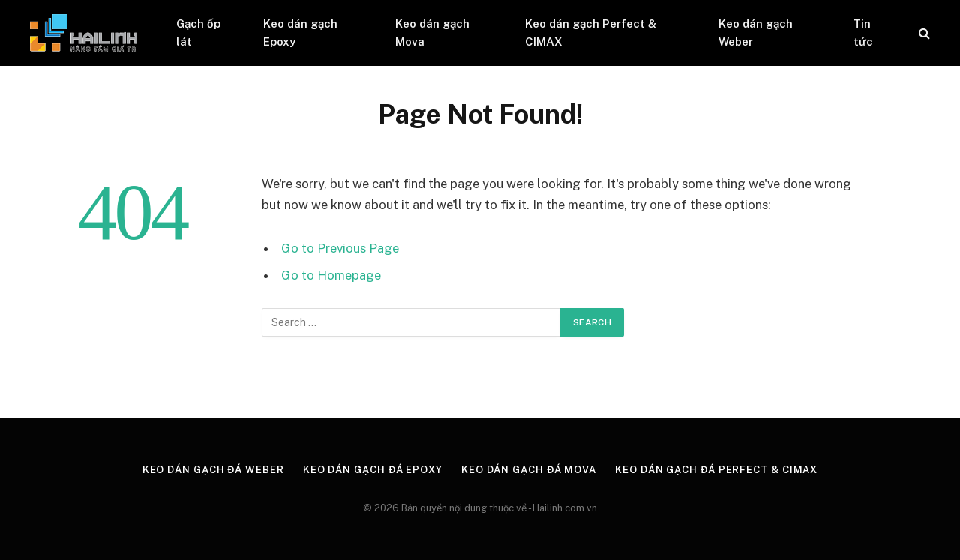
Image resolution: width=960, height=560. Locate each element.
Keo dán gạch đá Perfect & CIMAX (716, 470)
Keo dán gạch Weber (756, 33)
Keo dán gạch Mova (432, 33)
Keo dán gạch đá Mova (529, 470)
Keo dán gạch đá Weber (213, 470)
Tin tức (863, 33)
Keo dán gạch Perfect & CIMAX (591, 33)
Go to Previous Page (340, 248)
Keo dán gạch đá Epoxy (373, 470)
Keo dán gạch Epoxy (300, 33)
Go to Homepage (331, 275)
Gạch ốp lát (198, 33)
